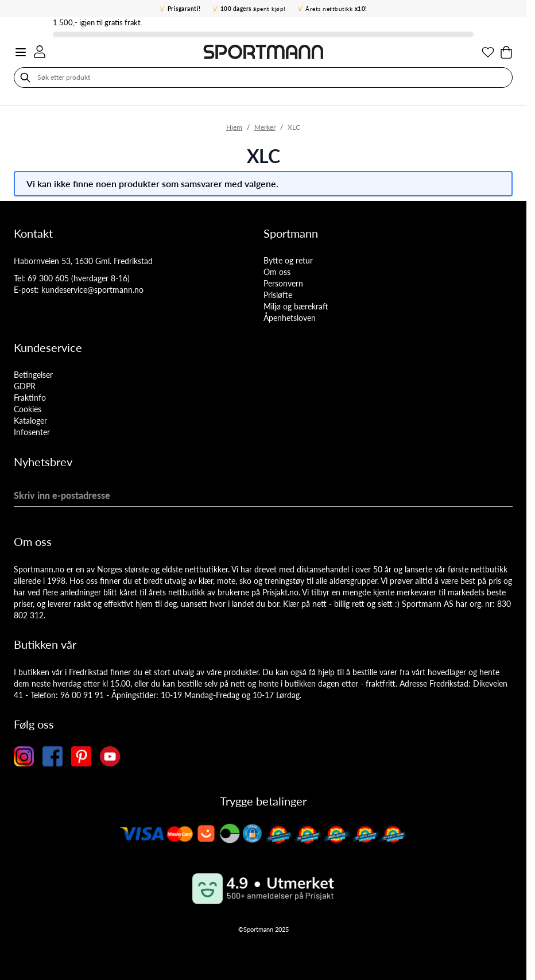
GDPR (25, 386)
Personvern (283, 283)
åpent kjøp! (253, 9)
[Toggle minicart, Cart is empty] (506, 52)
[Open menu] (21, 52)
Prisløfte (278, 295)
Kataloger (30, 421)
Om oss (277, 272)
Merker (265, 127)
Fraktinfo (30, 398)
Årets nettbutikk (336, 9)
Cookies (28, 409)
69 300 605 (48, 278)
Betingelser (33, 375)
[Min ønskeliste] (488, 52)
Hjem (234, 127)
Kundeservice (48, 347)
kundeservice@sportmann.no (92, 290)
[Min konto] (40, 52)
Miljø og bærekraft (296, 306)
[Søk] (25, 78)
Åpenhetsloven (290, 318)
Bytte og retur (288, 260)
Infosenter (32, 432)
